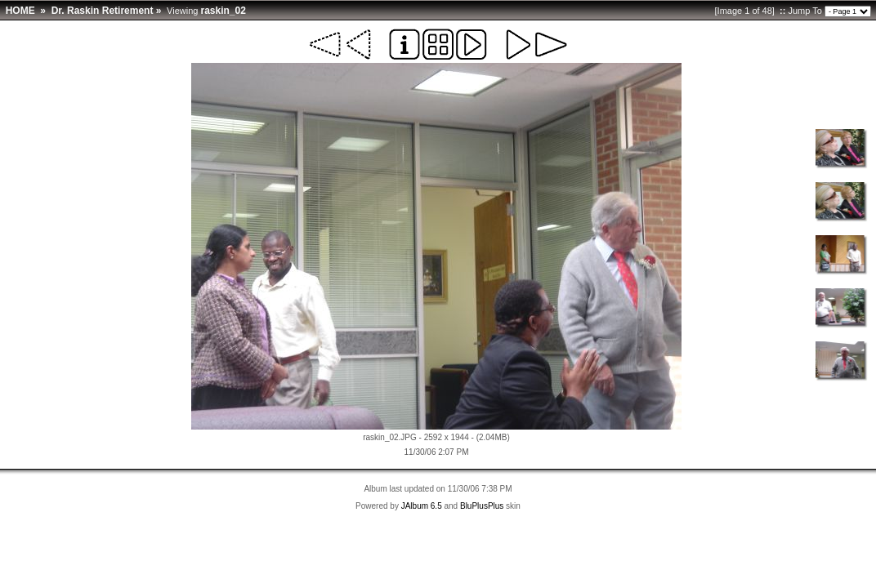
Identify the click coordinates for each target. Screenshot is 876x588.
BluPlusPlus (482, 506)
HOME (20, 11)
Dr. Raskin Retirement (103, 11)
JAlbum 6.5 (422, 506)
